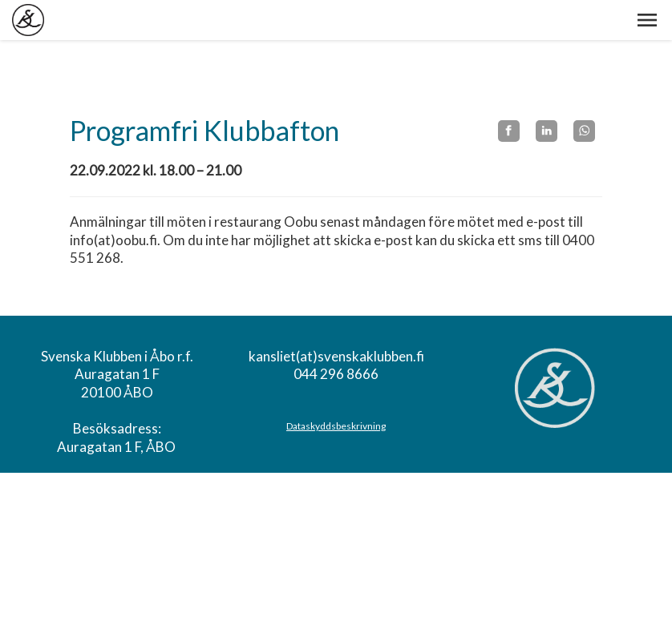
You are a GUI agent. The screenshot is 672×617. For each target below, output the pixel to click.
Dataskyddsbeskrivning (336, 426)
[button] (647, 20)
